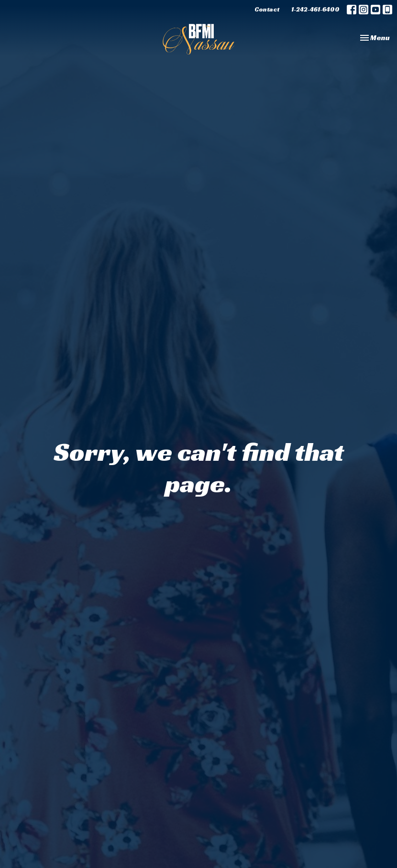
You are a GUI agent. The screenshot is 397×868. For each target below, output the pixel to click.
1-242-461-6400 (315, 9)
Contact (267, 9)
